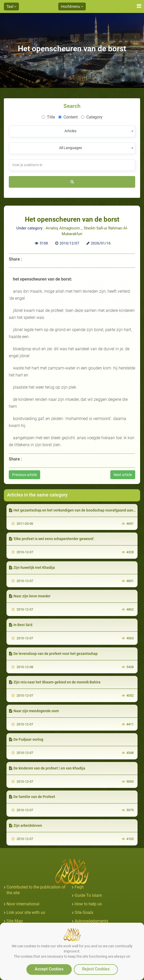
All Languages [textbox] (70, 148)
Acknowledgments (91, 921)
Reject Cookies (96, 969)
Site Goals (84, 912)
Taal (11, 6)
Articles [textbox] (70, 131)
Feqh (79, 887)
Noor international (23, 904)
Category (92, 117)
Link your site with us (26, 912)
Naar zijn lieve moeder (30, 596)
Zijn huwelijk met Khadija (32, 568)
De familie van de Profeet (32, 797)
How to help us (88, 904)
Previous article (24, 475)
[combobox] (72, 131)
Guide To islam (88, 895)
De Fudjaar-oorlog (26, 739)
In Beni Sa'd (21, 625)
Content (68, 117)
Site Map (15, 921)
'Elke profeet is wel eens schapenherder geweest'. (52, 539)
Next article (123, 475)
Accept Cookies (49, 969)
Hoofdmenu (72, 6)
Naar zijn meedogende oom (34, 711)
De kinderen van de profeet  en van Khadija (47, 768)
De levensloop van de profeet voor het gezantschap (53, 654)
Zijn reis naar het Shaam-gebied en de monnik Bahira (55, 682)
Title (48, 117)
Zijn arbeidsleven (26, 825)
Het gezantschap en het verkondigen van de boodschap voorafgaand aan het (74, 510)
